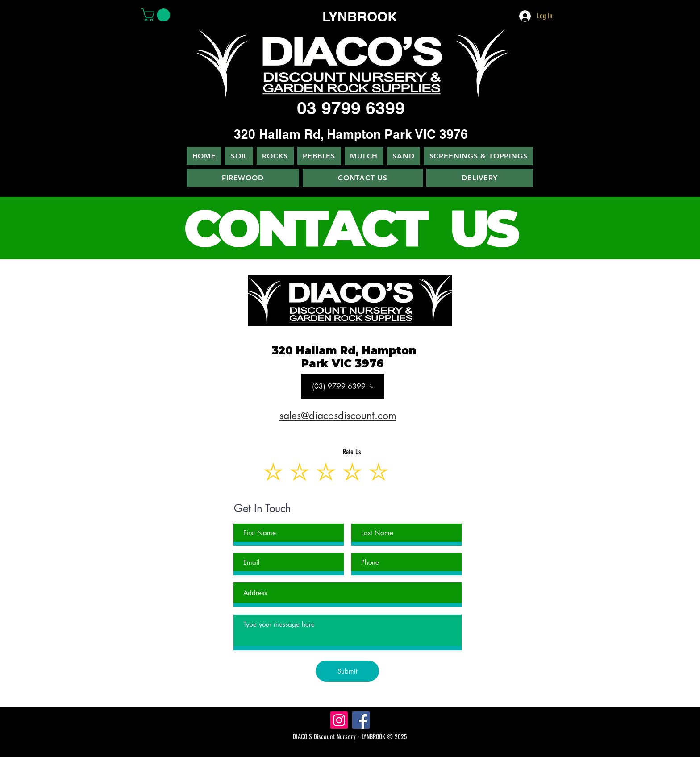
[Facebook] (361, 720)
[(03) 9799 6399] (343, 386)
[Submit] (347, 671)
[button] (157, 15)
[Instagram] (339, 720)
